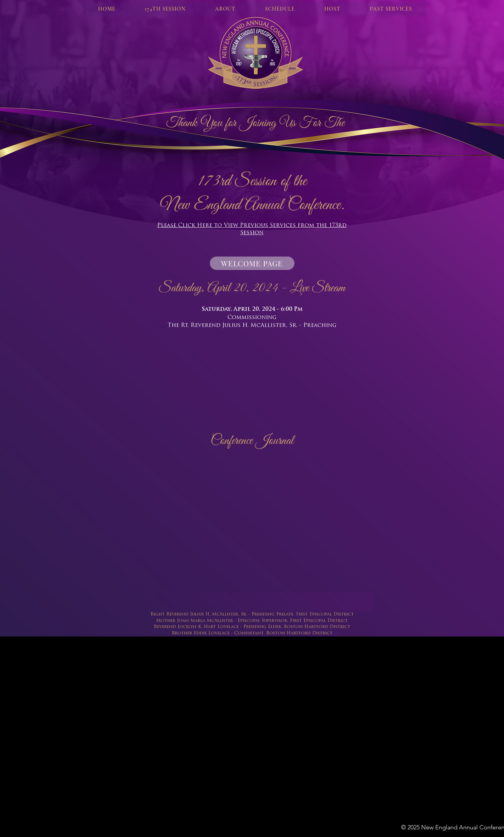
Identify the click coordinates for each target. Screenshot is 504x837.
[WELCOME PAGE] (252, 263)
